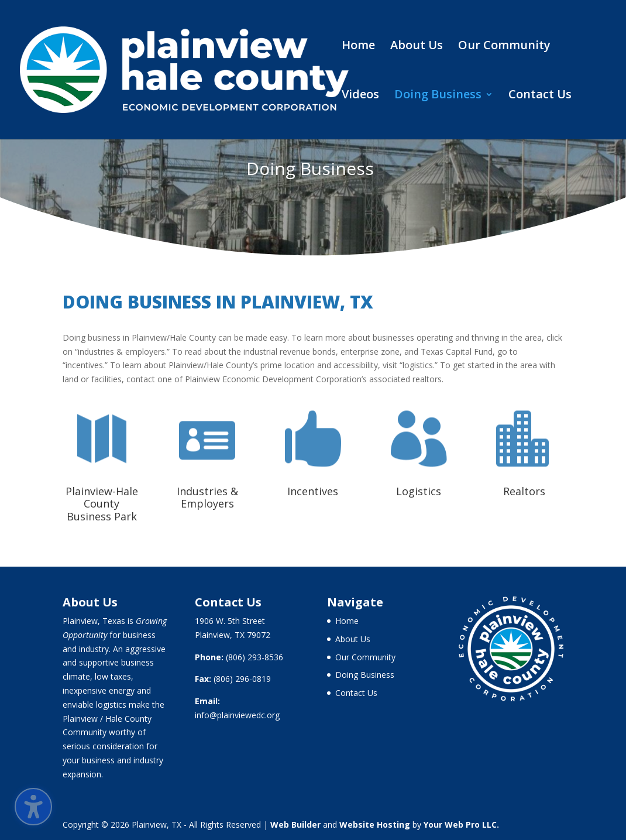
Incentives (313, 491)
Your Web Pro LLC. (461, 824)
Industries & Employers (207, 498)
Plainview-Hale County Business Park (102, 504)
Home (358, 47)
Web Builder (295, 824)
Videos (360, 96)
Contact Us (540, 96)
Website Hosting (375, 824)
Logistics (419, 491)
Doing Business (438, 96)
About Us (417, 47)
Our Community (504, 47)
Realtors (524, 491)
